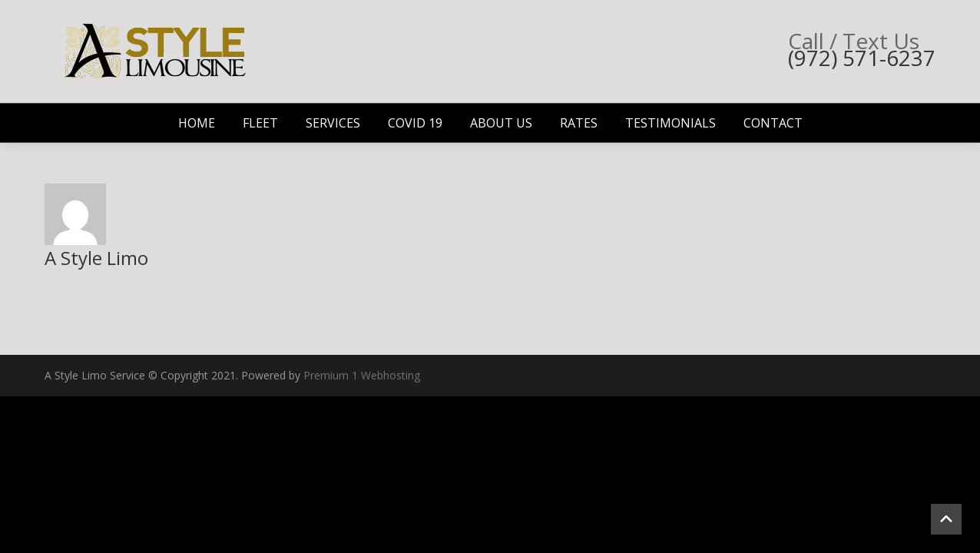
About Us (501, 123)
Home (197, 123)
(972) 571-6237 (862, 58)
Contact (773, 123)
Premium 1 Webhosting (362, 375)
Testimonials (670, 123)
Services (333, 123)
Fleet (260, 123)
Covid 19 (415, 123)
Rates (579, 123)
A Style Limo (96, 258)
